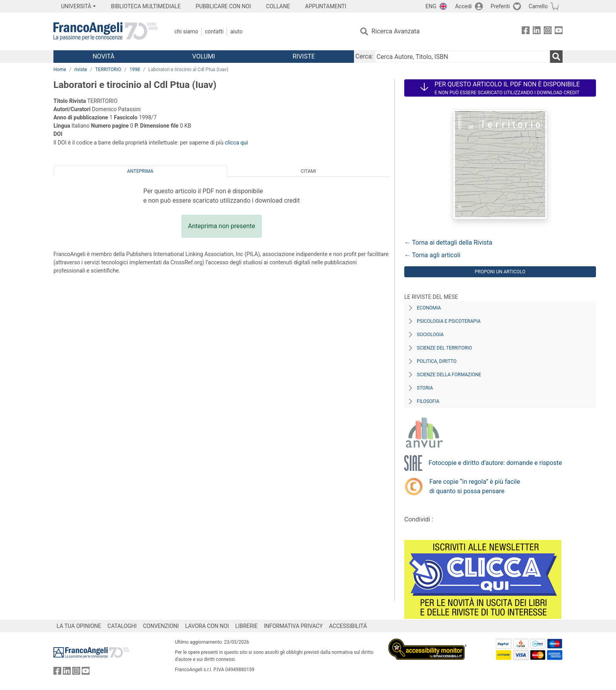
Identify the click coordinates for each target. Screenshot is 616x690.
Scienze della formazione (449, 375)
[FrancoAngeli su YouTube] (559, 32)
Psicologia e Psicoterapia (449, 321)
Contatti (214, 31)
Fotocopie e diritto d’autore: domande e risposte (495, 463)
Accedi (463, 6)
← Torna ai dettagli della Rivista (448, 243)
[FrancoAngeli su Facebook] (526, 32)
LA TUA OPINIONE (79, 626)
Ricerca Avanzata (396, 31)
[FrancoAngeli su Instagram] (548, 32)
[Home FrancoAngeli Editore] (105, 31)
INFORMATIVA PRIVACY (293, 626)
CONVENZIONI (161, 626)
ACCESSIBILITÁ (348, 626)
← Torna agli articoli (432, 255)
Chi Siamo (186, 31)
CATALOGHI (122, 626)
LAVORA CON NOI (207, 626)
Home (60, 70)
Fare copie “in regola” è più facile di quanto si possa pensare (475, 486)
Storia (425, 388)
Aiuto (236, 31)
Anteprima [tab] (140, 171)
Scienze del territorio (445, 348)
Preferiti (500, 6)
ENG (431, 6)
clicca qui (236, 143)
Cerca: (364, 56)
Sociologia (430, 335)
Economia (429, 308)
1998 (135, 70)
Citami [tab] (308, 171)
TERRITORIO (108, 70)
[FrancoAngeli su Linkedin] (537, 32)
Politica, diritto (437, 361)
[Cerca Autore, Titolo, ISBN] (462, 57)
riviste (81, 70)
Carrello (538, 6)
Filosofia (428, 401)
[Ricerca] (556, 57)
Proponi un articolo (500, 272)
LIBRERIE (247, 626)
